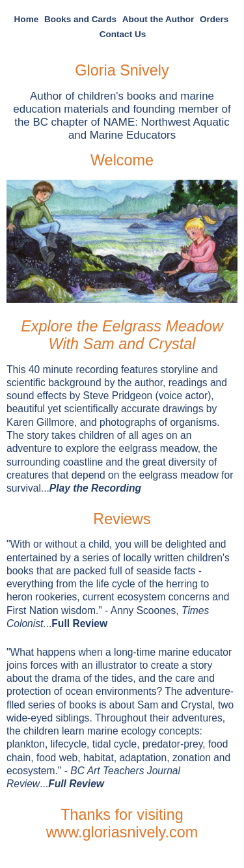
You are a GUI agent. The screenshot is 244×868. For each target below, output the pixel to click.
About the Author (158, 19)
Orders (214, 19)
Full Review (79, 623)
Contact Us (123, 34)
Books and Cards (80, 19)
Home (27, 19)
